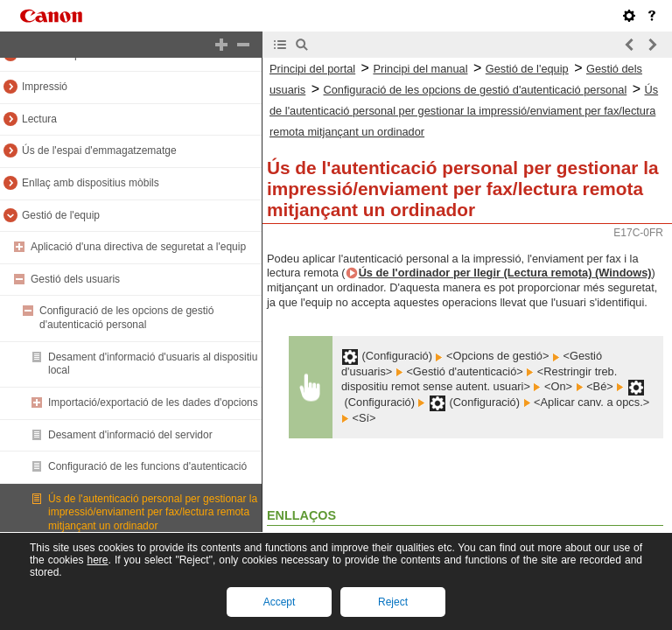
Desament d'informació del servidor (130, 435)
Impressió (45, 87)
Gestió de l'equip (61, 215)
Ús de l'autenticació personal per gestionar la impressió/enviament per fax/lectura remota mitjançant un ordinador (153, 512)
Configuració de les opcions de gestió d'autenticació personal (126, 318)
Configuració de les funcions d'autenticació (147, 466)
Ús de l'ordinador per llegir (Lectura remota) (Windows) (505, 273)
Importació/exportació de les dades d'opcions (153, 402)
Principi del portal (312, 69)
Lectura (39, 119)
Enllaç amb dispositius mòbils (91, 183)
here (97, 560)
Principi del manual (420, 69)
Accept (280, 602)
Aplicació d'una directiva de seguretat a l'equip (138, 247)
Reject (393, 602)
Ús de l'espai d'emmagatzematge (99, 150)
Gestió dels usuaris (75, 279)
